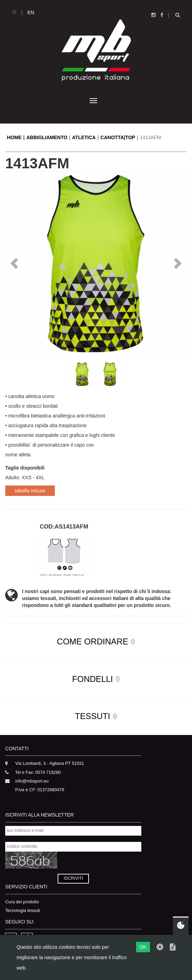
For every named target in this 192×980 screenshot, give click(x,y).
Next (178, 263)
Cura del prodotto (22, 902)
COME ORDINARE (93, 641)
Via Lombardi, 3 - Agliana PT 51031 (50, 763)
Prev (14, 263)
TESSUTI (93, 716)
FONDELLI (93, 679)
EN (31, 12)
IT (14, 12)
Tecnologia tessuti (23, 911)
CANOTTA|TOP (118, 137)
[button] (96, 642)
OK (143, 947)
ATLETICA (84, 137)
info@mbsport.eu (32, 781)
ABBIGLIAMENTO (47, 137)
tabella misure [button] (30, 491)
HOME (14, 137)
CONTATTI (17, 749)
